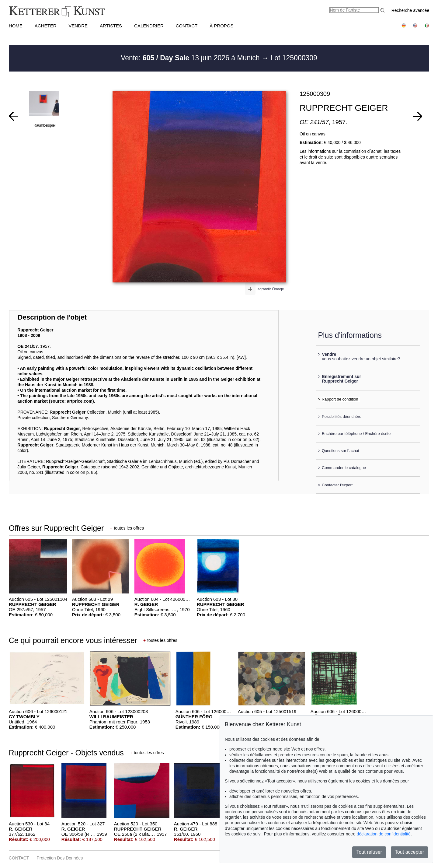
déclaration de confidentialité (383, 834)
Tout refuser (369, 852)
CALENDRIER (149, 26)
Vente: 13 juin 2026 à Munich (191, 58)
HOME (16, 26)
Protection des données (60, 858)
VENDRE (78, 26)
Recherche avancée (410, 10)
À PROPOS (221, 26)
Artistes (111, 26)
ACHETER (46, 26)
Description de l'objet (52, 317)
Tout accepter (409, 852)
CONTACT (187, 26)
